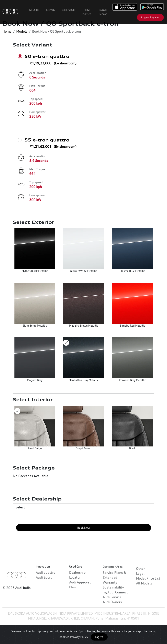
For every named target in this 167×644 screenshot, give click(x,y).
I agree (99, 637)
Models (22, 31)
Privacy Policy (79, 637)
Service (69, 10)
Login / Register (150, 17)
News (51, 10)
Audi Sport (44, 586)
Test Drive (87, 12)
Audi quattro (46, 581)
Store (34, 10)
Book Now (103, 12)
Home (7, 31)
